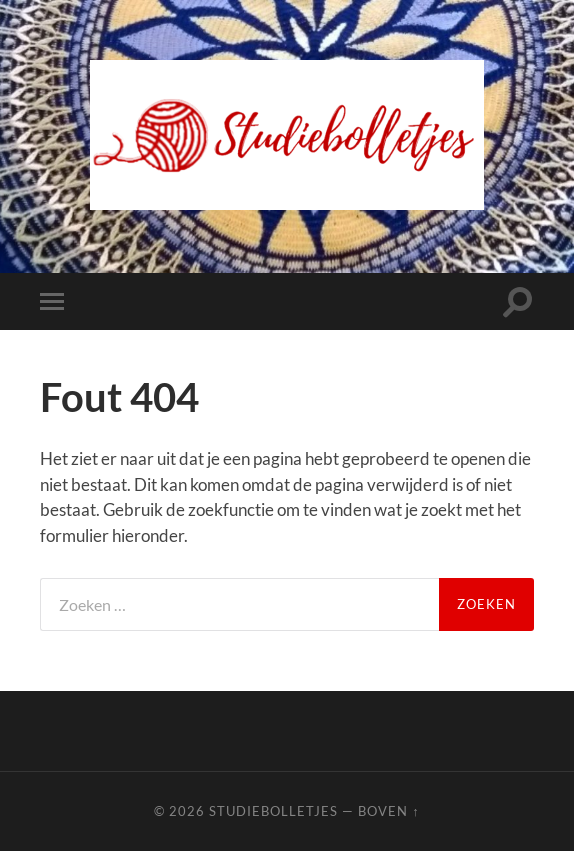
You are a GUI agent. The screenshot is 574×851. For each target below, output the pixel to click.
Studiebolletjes (273, 811)
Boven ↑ (388, 811)
